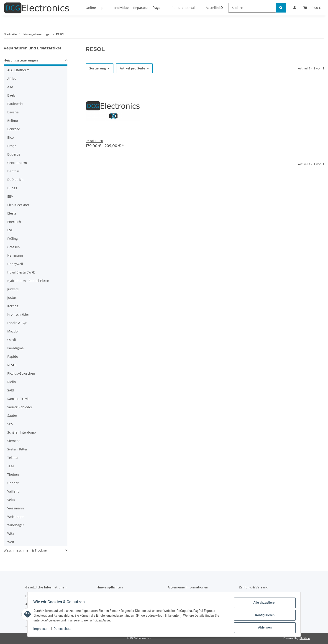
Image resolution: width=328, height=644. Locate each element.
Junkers (13, 289)
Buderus (14, 154)
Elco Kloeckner (18, 205)
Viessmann (16, 508)
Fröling (13, 239)
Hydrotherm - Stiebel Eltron (28, 281)
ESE (10, 230)
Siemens (14, 441)
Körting (13, 306)
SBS (10, 424)
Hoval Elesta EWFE (21, 272)
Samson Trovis (18, 399)
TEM (11, 466)
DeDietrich (15, 180)
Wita (11, 533)
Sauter (12, 415)
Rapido (13, 356)
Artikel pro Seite (132, 68)
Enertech (14, 222)
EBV (10, 196)
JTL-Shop (304, 638)
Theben (13, 474)
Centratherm (17, 163)
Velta (11, 500)
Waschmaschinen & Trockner (26, 550)
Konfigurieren (263, 616)
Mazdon (13, 331)
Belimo (13, 121)
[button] (36, 61)
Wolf (11, 542)
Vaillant (13, 491)
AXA (10, 87)
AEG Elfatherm (18, 70)
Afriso (12, 78)
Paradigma (15, 348)
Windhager (16, 525)
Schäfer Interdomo (22, 432)
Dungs (12, 188)
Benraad (14, 129)
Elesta (12, 213)
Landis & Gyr (17, 323)
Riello (12, 382)
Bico (10, 137)
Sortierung (98, 68)
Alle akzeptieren (263, 604)
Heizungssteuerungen (21, 60)
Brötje (12, 146)
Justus (12, 298)
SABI (11, 390)
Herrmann (15, 255)
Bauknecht (15, 104)
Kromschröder (18, 314)
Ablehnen (263, 628)
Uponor (13, 483)
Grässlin (14, 247)
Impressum (43, 630)
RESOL (12, 365)
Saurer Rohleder (20, 407)
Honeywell (15, 264)
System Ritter (17, 449)
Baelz (11, 95)
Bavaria (13, 112)
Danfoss (13, 171)
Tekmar (13, 458)
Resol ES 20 (94, 141)
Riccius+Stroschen (21, 373)
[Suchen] (252, 8)
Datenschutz (64, 630)
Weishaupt (15, 517)
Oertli (12, 340)
